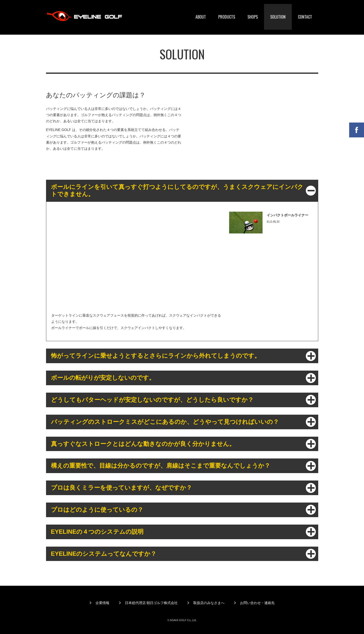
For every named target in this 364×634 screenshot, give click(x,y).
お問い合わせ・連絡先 (257, 603)
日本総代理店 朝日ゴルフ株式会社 (151, 603)
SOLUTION (278, 17)
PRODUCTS (227, 17)
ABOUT (201, 17)
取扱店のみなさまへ (209, 603)
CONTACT (305, 17)
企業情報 (102, 603)
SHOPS (253, 17)
